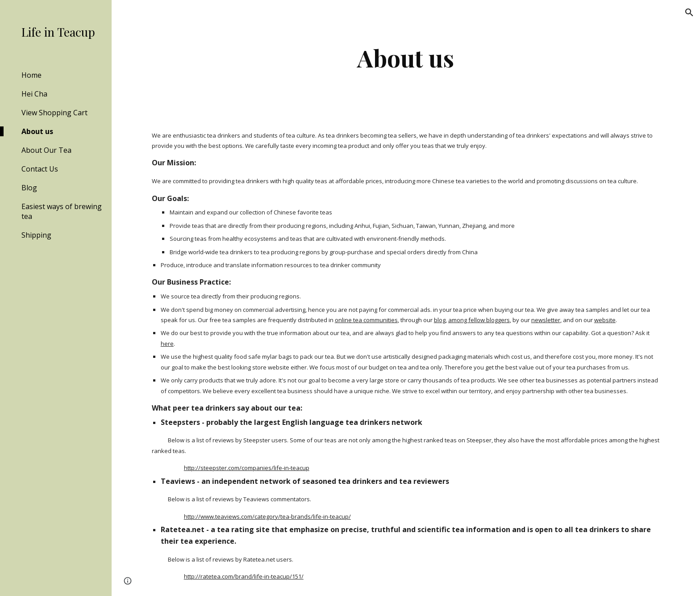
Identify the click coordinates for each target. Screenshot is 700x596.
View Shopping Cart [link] (54, 113)
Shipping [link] (36, 235)
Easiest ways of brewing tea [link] (62, 211)
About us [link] (37, 131)
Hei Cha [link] (34, 94)
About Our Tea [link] (46, 150)
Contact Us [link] (40, 169)
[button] (689, 13)
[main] (406, 58)
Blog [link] (29, 188)
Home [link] (31, 75)
